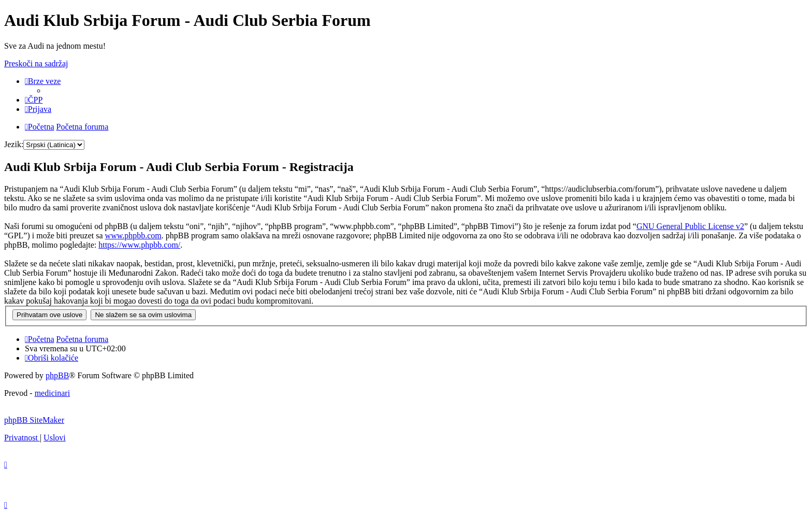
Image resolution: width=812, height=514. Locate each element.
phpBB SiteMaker (34, 420)
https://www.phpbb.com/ (139, 245)
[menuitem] (34, 100)
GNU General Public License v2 (690, 226)
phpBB (57, 375)
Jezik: (14, 144)
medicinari (52, 393)
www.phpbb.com (133, 235)
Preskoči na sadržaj (36, 63)
